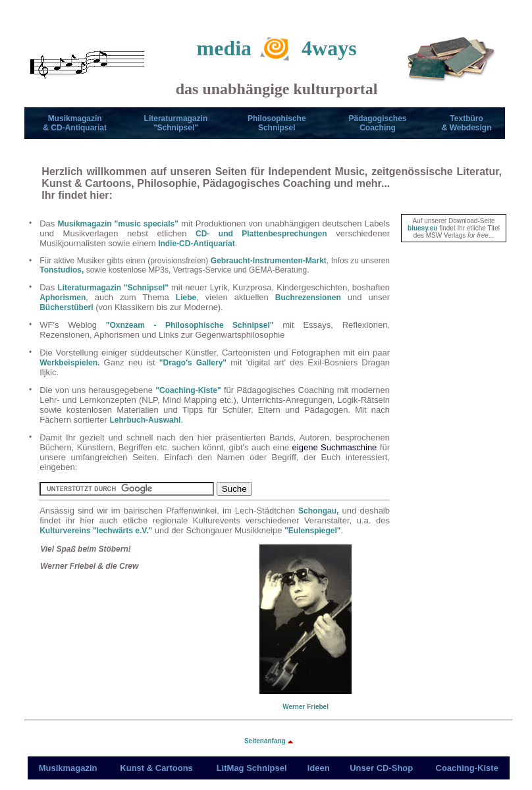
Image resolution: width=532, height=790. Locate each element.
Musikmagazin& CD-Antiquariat (75, 123)
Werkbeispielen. (69, 363)
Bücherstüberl (66, 307)
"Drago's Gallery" (193, 363)
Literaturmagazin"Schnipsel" (176, 123)
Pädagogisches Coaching (378, 123)
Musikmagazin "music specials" (118, 224)
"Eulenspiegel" (312, 531)
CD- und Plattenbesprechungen (261, 234)
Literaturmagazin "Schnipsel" (113, 288)
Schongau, (318, 511)
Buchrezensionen (308, 298)
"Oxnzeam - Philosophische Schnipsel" (190, 325)
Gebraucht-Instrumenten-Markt (269, 261)
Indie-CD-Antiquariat (197, 244)
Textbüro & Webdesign (467, 123)
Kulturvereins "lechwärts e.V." (96, 531)
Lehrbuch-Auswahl (145, 420)
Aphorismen (63, 298)
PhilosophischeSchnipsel (277, 123)
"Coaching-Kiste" (188, 390)
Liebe (186, 298)
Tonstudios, (62, 270)
